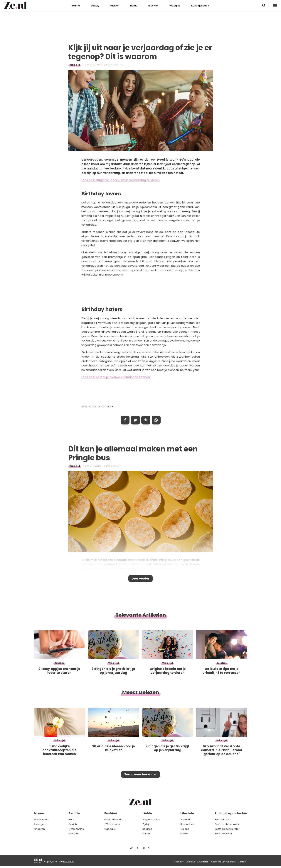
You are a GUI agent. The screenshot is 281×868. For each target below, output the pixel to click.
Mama (76, 6)
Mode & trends (113, 819)
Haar (71, 819)
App (156, 420)
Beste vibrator (223, 819)
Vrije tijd (75, 65)
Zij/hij (146, 824)
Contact (242, 862)
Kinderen (39, 829)
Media (184, 834)
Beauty (95, 6)
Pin (146, 420)
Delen (125, 420)
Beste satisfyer (223, 834)
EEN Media (69, 861)
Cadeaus (110, 829)
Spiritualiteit (187, 824)
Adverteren (203, 862)
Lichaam (74, 834)
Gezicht (73, 824)
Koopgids (175, 6)
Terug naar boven (138, 778)
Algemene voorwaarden (223, 862)
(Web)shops (112, 824)
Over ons (190, 862)
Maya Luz (118, 65)
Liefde (134, 6)
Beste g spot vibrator (227, 829)
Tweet (135, 420)
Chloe (116, 466)
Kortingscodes (200, 6)
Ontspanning (76, 829)
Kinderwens (41, 819)
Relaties (147, 829)
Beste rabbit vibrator (227, 824)
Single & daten (151, 819)
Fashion (115, 6)
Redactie (179, 862)
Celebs (185, 829)
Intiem (146, 834)
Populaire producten (231, 814)
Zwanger (39, 824)
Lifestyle (153, 6)
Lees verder (140, 580)
